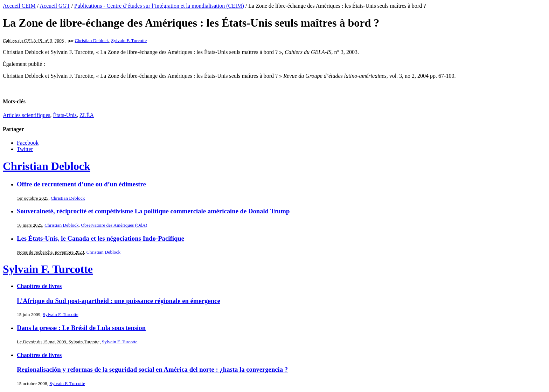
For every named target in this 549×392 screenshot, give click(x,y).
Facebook (28, 143)
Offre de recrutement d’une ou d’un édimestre (81, 184)
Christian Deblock (92, 40)
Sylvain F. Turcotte (129, 40)
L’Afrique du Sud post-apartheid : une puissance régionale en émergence (119, 301)
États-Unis (65, 115)
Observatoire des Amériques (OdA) (114, 225)
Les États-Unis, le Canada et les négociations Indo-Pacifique (100, 238)
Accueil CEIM (19, 6)
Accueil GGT (55, 6)
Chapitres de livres (39, 286)
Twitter (25, 149)
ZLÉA (87, 115)
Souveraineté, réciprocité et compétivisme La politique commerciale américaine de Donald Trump (153, 211)
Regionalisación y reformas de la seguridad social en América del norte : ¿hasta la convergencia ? (152, 369)
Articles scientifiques (27, 115)
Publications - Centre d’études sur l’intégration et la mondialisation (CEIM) (159, 6)
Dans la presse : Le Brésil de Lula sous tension (81, 328)
